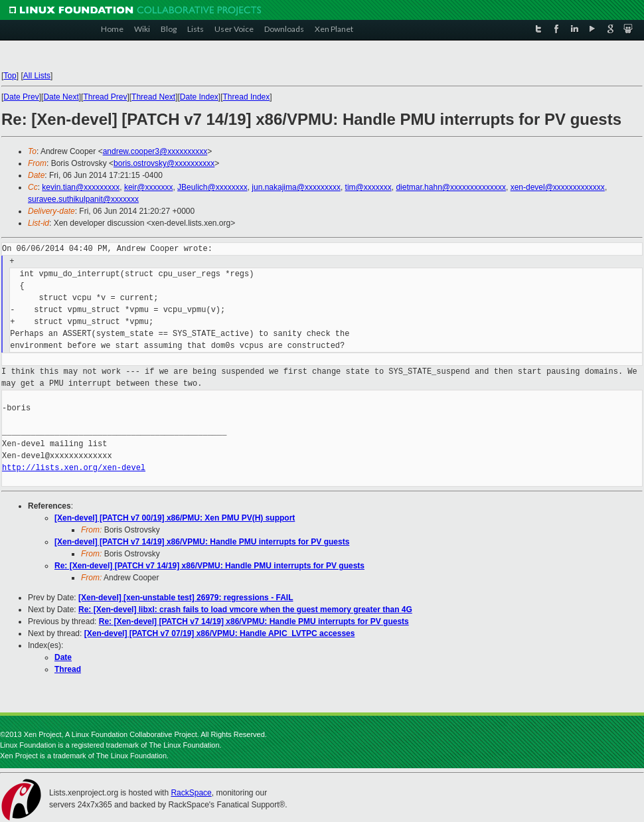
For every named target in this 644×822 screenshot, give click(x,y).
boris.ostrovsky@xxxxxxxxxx (164, 163)
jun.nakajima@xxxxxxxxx (296, 187)
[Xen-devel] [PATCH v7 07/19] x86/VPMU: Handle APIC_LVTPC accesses (220, 633)
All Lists (37, 76)
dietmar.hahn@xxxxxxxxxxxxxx (451, 187)
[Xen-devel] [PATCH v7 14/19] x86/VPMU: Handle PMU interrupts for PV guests (202, 542)
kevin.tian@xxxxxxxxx (81, 187)
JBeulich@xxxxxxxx (212, 187)
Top (10, 76)
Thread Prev (105, 97)
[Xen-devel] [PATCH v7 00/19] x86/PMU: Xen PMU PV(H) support (175, 518)
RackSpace (191, 793)
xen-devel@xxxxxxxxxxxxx (558, 187)
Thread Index (247, 97)
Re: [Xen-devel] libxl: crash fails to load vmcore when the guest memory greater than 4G (245, 610)
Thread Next (153, 97)
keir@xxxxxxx (149, 187)
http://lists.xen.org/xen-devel (74, 468)
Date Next (61, 97)
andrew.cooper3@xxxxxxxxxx (155, 151)
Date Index (199, 97)
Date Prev (21, 97)
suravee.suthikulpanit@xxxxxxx (83, 199)
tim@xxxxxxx (368, 187)
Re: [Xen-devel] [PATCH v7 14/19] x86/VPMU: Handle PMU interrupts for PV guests (209, 566)
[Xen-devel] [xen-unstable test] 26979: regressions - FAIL (186, 598)
